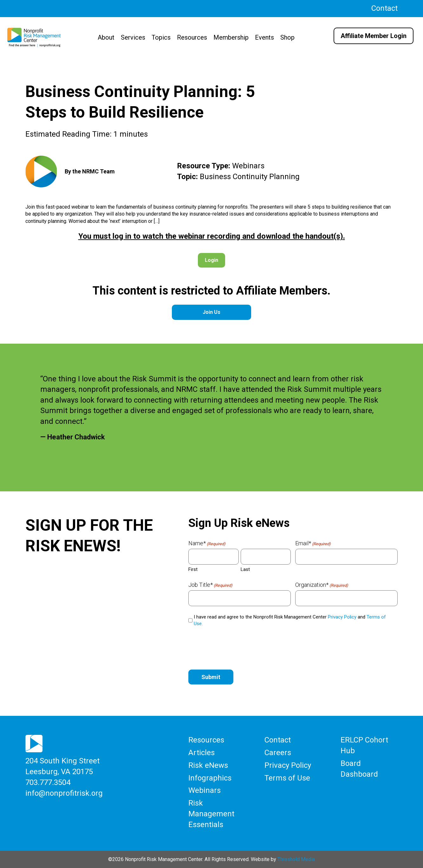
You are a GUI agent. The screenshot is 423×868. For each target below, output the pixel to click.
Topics (161, 37)
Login (211, 260)
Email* (313, 543)
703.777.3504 (48, 782)
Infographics (210, 778)
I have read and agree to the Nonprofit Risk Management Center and (290, 620)
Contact (384, 8)
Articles (202, 753)
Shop (287, 37)
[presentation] (237, 647)
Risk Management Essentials (211, 813)
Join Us (211, 312)
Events (264, 37)
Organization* (322, 585)
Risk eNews (208, 765)
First (193, 569)
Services (133, 37)
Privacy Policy (342, 617)
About (106, 37)
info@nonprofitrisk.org (64, 793)
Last (245, 569)
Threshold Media (296, 859)
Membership (231, 37)
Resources (192, 37)
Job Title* (210, 585)
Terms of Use (287, 778)
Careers (278, 753)
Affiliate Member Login (374, 36)
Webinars (205, 790)
